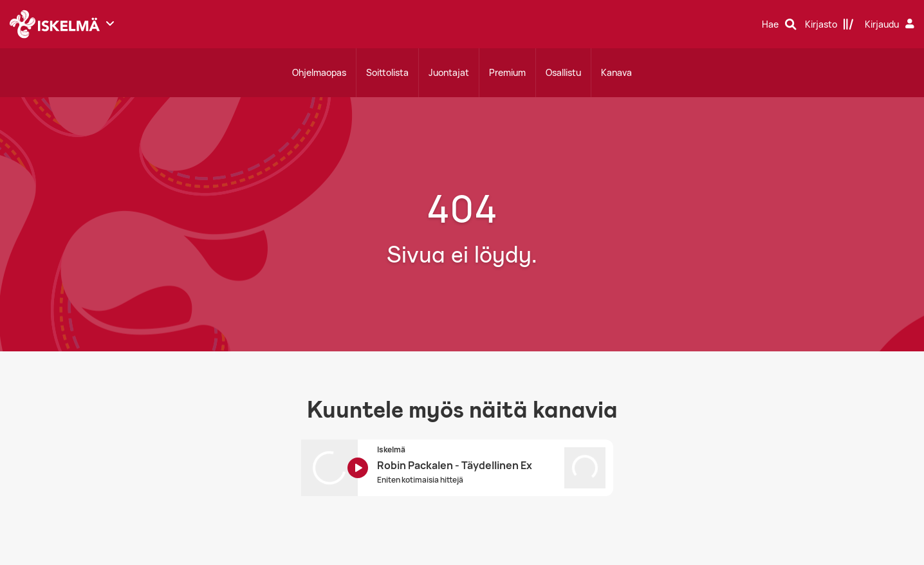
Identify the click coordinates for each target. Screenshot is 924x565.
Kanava (616, 72)
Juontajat (449, 72)
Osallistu (563, 72)
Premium (507, 72)
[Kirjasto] (829, 24)
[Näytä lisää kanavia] (110, 23)
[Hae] (779, 24)
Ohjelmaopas (319, 72)
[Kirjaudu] (891, 24)
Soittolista (387, 72)
